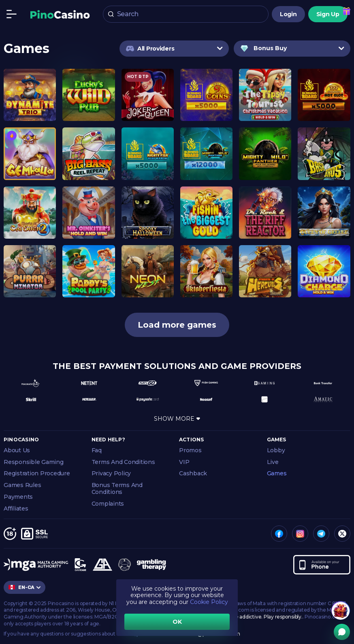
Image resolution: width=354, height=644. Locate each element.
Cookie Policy (209, 602)
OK (177, 622)
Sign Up (328, 15)
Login (288, 15)
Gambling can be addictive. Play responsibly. (250, 617)
